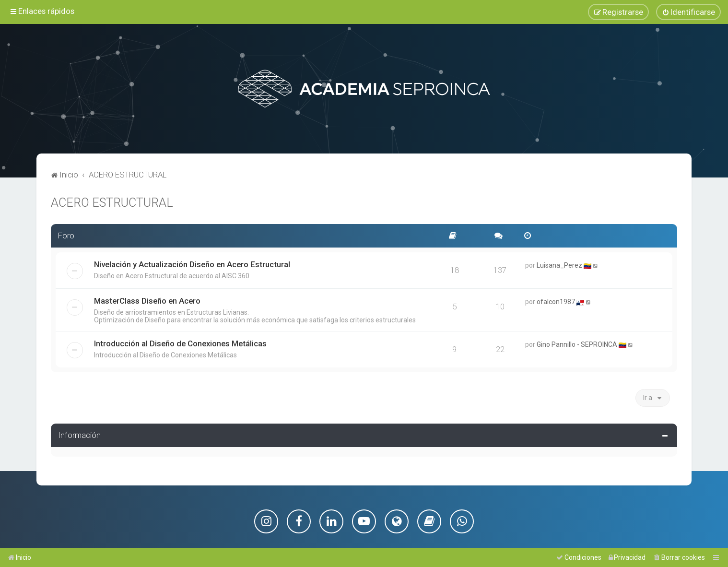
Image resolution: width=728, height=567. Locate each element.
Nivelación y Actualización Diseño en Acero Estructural (192, 263)
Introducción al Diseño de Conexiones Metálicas (180, 343)
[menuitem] (688, 12)
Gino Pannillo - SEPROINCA (577, 343)
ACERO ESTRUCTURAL (112, 202)
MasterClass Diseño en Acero (147, 300)
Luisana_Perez (559, 264)
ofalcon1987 (556, 301)
